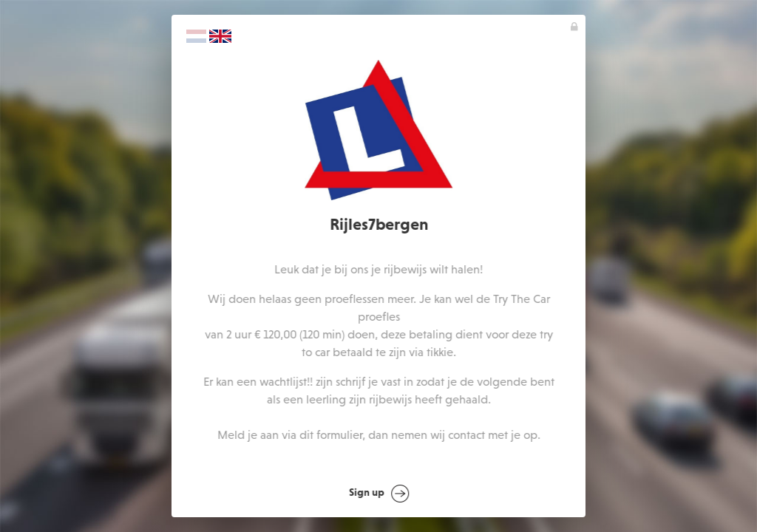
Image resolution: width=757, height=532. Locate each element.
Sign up (379, 494)
